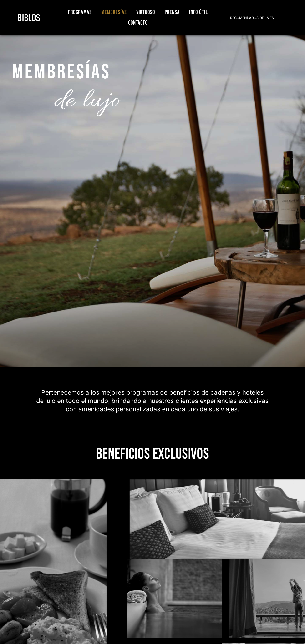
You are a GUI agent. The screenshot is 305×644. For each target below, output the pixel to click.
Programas (80, 12)
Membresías (114, 12)
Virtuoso (146, 12)
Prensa (172, 12)
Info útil (198, 12)
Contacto (138, 23)
